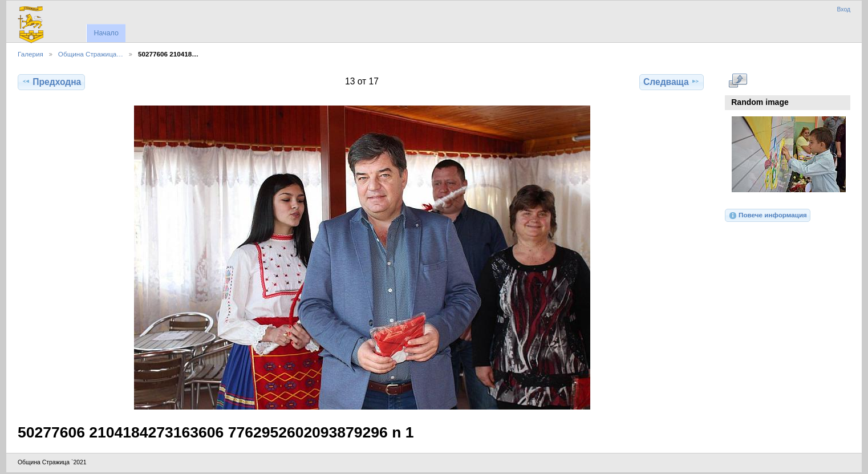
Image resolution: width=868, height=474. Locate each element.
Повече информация (768, 216)
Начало (106, 33)
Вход (843, 9)
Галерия (31, 54)
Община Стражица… (91, 54)
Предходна (51, 82)
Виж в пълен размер (738, 80)
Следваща (672, 82)
